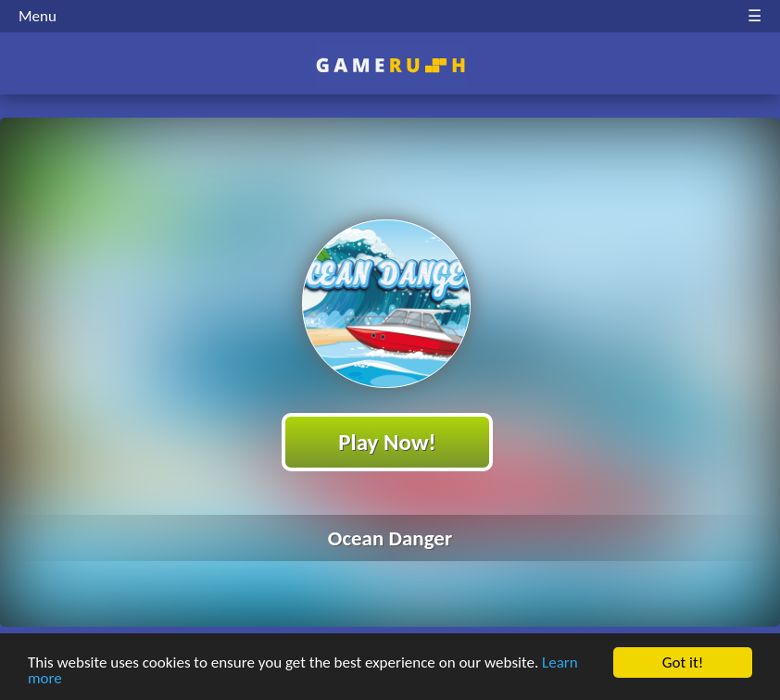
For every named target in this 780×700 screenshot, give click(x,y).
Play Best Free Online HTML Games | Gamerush (390, 65)
